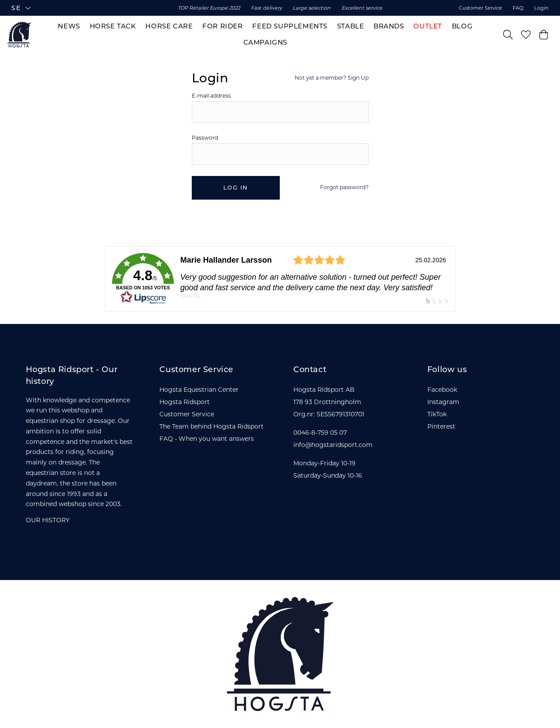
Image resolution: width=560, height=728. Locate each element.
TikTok (437, 414)
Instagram (443, 402)
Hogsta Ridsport (185, 402)
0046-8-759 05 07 (320, 433)
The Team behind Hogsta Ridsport (211, 426)
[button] (80, 8)
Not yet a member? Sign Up (332, 78)
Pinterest (441, 426)
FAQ (518, 8)
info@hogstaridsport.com (333, 445)
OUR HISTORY (48, 520)
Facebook (442, 390)
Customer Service (481, 8)
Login (541, 8)
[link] (280, 279)
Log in (236, 187)
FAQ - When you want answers (207, 439)
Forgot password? (344, 187)
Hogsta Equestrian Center (199, 390)
